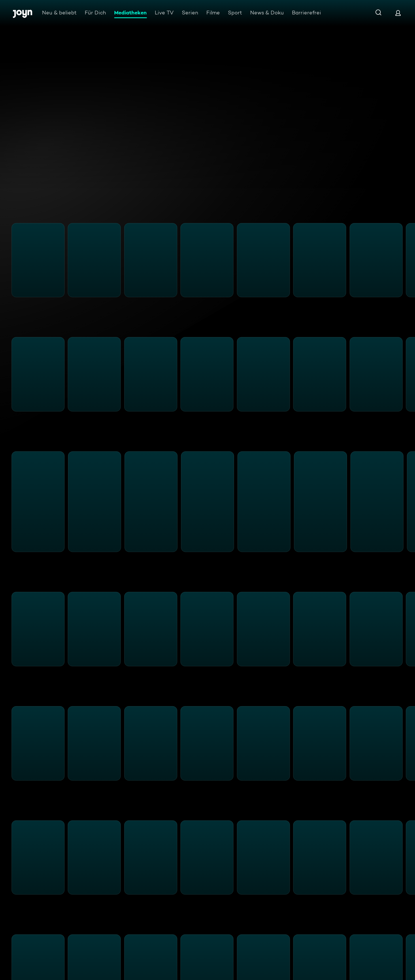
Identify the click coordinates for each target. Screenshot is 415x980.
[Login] (398, 13)
